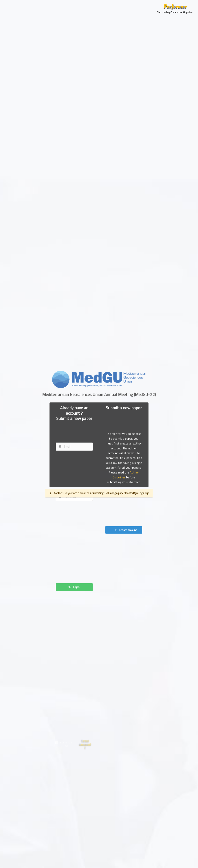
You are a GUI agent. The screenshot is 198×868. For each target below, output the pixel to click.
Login (74, 765)
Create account (125, 628)
